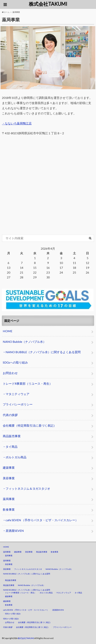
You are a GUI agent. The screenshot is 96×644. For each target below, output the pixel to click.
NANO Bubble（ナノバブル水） (24, 342)
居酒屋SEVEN (15, 531)
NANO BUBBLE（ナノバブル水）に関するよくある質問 (43, 352)
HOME (8, 331)
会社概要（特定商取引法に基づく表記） (30, 425)
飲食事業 (9, 509)
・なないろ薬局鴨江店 (17, 123)
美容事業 (9, 478)
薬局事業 (9, 499)
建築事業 (9, 468)
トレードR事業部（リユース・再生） (28, 383)
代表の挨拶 (10, 415)
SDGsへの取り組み (15, 362)
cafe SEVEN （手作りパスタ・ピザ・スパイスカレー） (42, 520)
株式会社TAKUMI (48, 4)
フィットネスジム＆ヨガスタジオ (28, 488)
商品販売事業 (12, 436)
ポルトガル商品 (16, 457)
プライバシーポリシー (18, 404)
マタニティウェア (17, 394)
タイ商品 (12, 447)
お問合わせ (10, 373)
